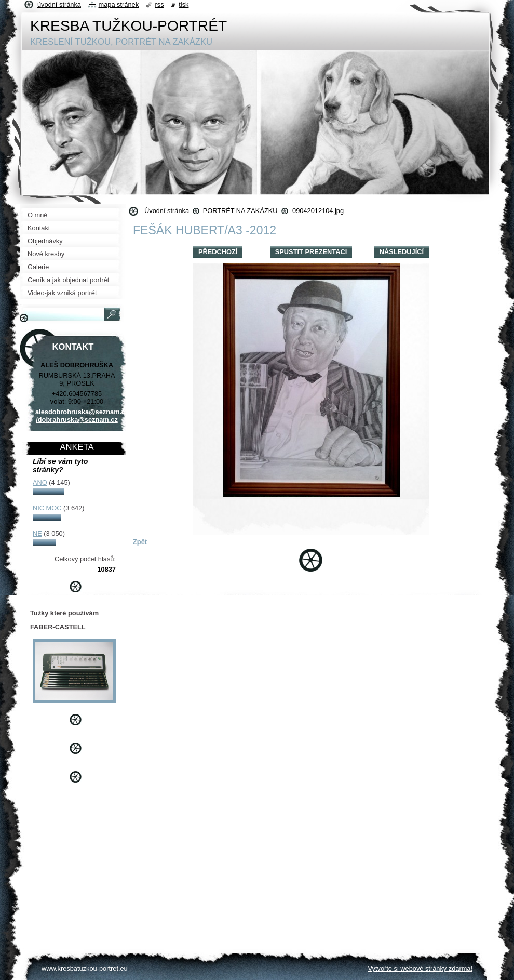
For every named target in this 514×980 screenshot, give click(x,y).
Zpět (140, 542)
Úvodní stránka (167, 211)
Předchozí (218, 252)
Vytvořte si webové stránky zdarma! (420, 968)
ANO (40, 482)
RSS (160, 4)
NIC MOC (47, 508)
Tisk (184, 4)
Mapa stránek (119, 4)
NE (37, 533)
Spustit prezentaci (311, 252)
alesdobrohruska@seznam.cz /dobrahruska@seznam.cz (82, 416)
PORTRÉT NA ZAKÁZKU (240, 211)
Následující (402, 252)
